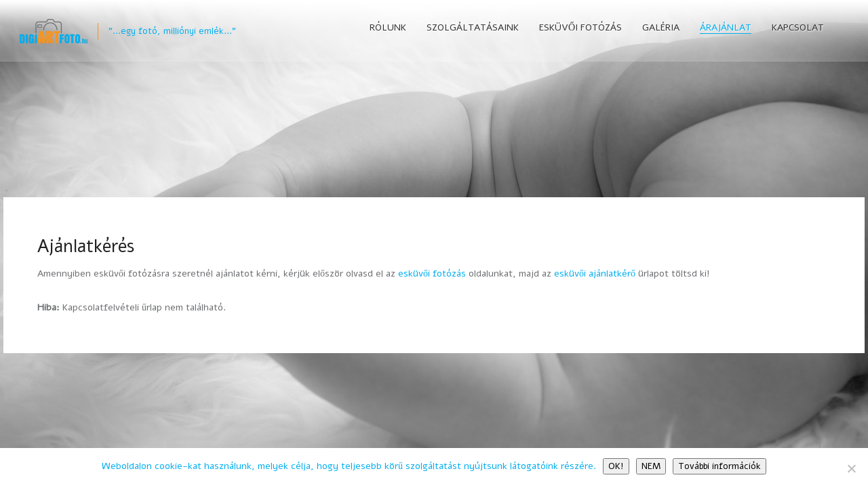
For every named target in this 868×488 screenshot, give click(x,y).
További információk (719, 466)
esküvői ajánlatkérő (595, 273)
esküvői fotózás (432, 273)
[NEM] (851, 468)
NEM (651, 466)
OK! (616, 466)
